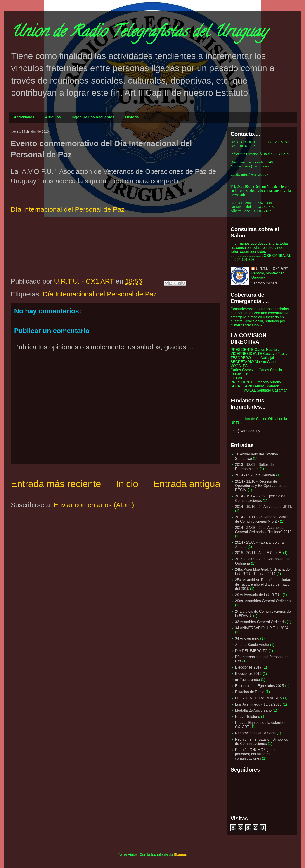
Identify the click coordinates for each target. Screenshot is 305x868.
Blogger (180, 855)
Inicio (127, 484)
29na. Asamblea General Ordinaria (263, 601)
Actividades (24, 117)
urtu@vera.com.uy (245, 431)
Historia (132, 117)
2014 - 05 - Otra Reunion (255, 475)
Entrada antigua (187, 484)
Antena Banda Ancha (252, 645)
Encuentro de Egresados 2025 (260, 686)
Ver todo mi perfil (265, 283)
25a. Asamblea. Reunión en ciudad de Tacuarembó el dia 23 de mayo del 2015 (263, 584)
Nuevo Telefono (248, 717)
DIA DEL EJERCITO (251, 651)
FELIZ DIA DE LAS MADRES (259, 698)
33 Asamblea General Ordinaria (260, 622)
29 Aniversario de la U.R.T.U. (258, 595)
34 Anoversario (247, 638)
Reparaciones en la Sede (255, 733)
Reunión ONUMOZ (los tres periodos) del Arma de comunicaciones (257, 754)
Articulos (53, 117)
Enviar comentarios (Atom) (94, 505)
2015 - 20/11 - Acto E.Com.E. (259, 553)
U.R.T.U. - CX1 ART (272, 269)
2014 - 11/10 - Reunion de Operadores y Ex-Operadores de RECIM (261, 486)
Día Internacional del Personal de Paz (68, 209)
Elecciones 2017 (248, 667)
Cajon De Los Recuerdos (93, 117)
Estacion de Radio (250, 692)
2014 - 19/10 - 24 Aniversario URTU (264, 507)
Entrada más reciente (56, 484)
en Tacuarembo (248, 680)
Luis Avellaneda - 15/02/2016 (258, 704)
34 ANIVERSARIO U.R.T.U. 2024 (262, 628)
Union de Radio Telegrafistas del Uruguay (139, 33)
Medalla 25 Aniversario (253, 710)
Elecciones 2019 (248, 674)
